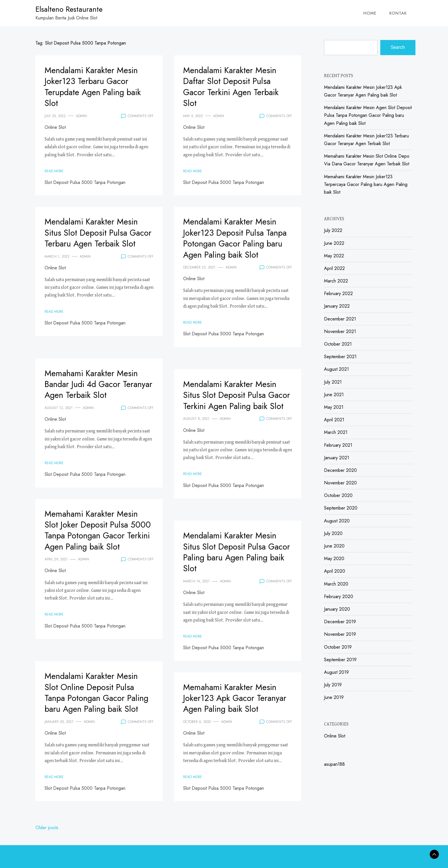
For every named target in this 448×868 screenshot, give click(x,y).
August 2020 (337, 521)
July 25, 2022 (55, 116)
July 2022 (333, 230)
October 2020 (338, 495)
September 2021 (340, 357)
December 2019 (340, 622)
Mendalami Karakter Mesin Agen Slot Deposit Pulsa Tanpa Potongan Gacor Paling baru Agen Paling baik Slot (368, 115)
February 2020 (339, 597)
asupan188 (334, 764)
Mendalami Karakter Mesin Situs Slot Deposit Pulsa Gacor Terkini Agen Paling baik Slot (234, 400)
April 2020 (335, 571)
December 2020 (340, 470)
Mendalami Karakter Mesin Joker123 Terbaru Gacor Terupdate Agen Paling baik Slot (98, 86)
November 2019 (340, 634)
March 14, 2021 (196, 581)
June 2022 (334, 243)
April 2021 (334, 420)
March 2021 (336, 432)
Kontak (398, 13)
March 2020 (336, 584)
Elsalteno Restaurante (69, 9)
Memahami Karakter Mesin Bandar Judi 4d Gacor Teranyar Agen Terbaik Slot (96, 384)
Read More (54, 171)
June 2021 (334, 395)
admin (81, 116)
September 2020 (341, 508)
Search (398, 47)
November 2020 (340, 483)
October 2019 (338, 647)
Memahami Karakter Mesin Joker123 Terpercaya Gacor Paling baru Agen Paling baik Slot (366, 184)
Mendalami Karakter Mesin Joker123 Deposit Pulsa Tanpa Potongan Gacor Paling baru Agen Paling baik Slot (234, 243)
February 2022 (338, 293)
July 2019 (333, 685)
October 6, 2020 (197, 733)
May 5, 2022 (193, 116)
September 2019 (340, 660)
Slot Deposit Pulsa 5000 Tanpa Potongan (85, 182)
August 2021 (336, 369)
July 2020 (333, 533)
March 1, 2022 (57, 267)
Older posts (47, 828)
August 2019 (336, 672)
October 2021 (338, 344)
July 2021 (333, 382)
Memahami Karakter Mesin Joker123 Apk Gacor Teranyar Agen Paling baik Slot (234, 703)
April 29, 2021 (56, 570)
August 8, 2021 (196, 430)
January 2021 (337, 458)
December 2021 (340, 319)
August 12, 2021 (59, 408)
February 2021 (338, 445)
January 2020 (337, 609)
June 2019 (334, 697)
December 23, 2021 (199, 278)
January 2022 (337, 306)
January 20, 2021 (59, 733)
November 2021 (340, 331)
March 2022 (336, 281)
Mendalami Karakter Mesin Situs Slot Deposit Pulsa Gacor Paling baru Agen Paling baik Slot (234, 552)
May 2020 (334, 559)
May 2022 (334, 256)
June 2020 (334, 546)
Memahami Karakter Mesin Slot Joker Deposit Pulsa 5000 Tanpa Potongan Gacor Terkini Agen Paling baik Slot (96, 536)
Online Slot (55, 127)
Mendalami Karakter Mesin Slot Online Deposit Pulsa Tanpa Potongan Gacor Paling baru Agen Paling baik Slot (96, 698)
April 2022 (334, 268)
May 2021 (334, 407)
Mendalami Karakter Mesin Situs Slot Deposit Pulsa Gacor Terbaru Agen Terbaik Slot (96, 238)
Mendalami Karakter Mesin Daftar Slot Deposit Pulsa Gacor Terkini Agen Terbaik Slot (236, 86)
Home (370, 13)
